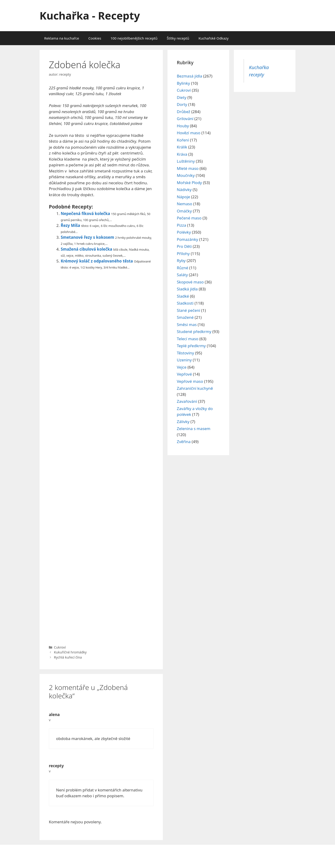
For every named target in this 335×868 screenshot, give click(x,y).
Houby (183, 126)
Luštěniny (186, 161)
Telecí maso (188, 339)
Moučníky (186, 175)
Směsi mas (187, 325)
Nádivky (184, 190)
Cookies (95, 38)
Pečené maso (189, 218)
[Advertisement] (101, 456)
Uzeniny (184, 360)
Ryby (181, 261)
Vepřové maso (190, 381)
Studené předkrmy (194, 331)
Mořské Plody (189, 183)
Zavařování (187, 401)
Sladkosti (185, 303)
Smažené (185, 317)
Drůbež (184, 112)
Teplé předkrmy (191, 346)
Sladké (183, 296)
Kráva (182, 154)
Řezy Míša (70, 225)
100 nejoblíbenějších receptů (134, 38)
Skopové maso (190, 282)
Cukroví (60, 647)
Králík (182, 147)
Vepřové (184, 374)
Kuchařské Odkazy (213, 38)
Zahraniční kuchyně (195, 388)
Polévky (184, 232)
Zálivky (183, 422)
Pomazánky (188, 239)
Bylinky (183, 83)
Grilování (185, 119)
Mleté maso (188, 168)
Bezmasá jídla (189, 76)
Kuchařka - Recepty (90, 15)
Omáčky (184, 211)
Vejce (182, 367)
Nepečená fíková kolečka (85, 214)
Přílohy (183, 254)
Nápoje (183, 197)
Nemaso (184, 204)
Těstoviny (185, 353)
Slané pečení (188, 310)
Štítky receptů (178, 38)
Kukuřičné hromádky (70, 652)
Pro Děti (184, 246)
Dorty (182, 104)
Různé (183, 268)
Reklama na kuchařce (62, 38)
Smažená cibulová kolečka (87, 249)
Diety (182, 97)
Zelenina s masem (194, 429)
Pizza (181, 225)
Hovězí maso (189, 133)
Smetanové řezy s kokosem (87, 237)
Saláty (182, 275)
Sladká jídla (187, 289)
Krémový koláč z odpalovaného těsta (97, 261)
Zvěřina (184, 442)
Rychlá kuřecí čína (68, 657)
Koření (183, 140)
